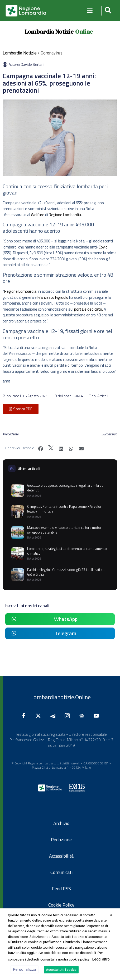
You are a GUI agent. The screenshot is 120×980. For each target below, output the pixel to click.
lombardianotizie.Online (61, 697)
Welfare (38, 215)
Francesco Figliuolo (53, 297)
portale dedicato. (88, 309)
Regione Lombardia (65, 215)
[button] (107, 11)
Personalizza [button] (25, 969)
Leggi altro (101, 959)
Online (84, 32)
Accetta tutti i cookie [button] (61, 970)
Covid (103, 247)
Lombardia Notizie (49, 32)
